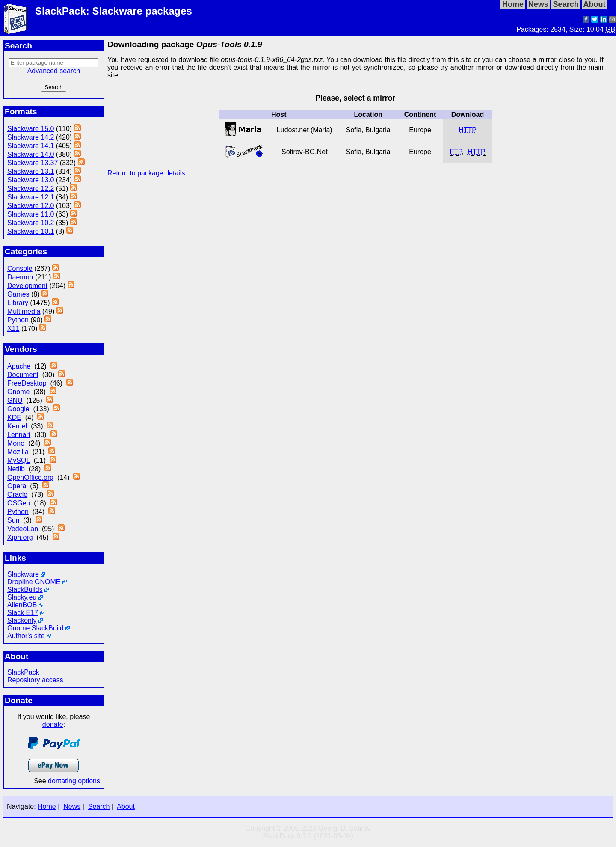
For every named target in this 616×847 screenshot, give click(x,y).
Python (18, 320)
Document (23, 375)
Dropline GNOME (34, 582)
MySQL (19, 460)
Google (18, 409)
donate (53, 724)
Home (47, 807)
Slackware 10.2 (31, 223)
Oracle (17, 495)
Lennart (19, 435)
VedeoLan (23, 529)
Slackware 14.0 (31, 154)
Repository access (35, 680)
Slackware (23, 574)
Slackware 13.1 (31, 171)
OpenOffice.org (30, 477)
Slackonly (22, 620)
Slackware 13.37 (33, 163)
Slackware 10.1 (31, 231)
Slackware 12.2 (31, 189)
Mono (16, 443)
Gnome (18, 392)
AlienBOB (22, 605)
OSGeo (19, 503)
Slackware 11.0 (31, 214)
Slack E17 (23, 613)
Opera (17, 486)
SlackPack (23, 672)
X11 (13, 328)
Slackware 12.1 (31, 197)
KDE (14, 418)
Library (18, 303)
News (72, 807)
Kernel (17, 426)
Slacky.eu (22, 597)
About (126, 807)
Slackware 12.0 (31, 206)
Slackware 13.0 (31, 180)
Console (20, 269)
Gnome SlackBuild (36, 628)
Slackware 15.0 (31, 129)
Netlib (16, 469)
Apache (19, 366)
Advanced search (54, 71)
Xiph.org (20, 537)
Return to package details (146, 173)
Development (27, 286)
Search (99, 807)
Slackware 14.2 (31, 137)
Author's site (26, 636)
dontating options (74, 781)
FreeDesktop (27, 383)
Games (18, 294)
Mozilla (18, 452)
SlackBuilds (25, 590)
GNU (15, 400)
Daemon (20, 277)
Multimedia (24, 311)
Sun (13, 520)
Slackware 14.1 (31, 146)
